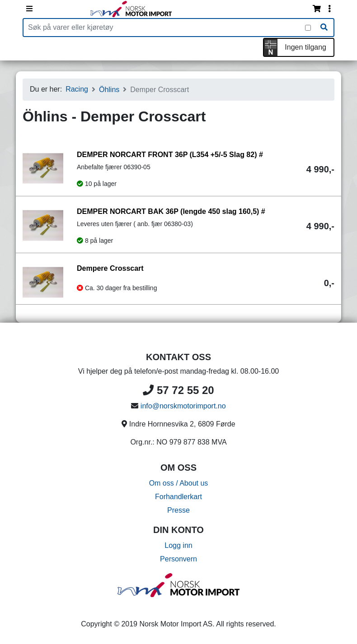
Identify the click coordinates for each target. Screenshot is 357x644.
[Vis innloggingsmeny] (329, 9)
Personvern (178, 559)
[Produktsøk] (164, 28)
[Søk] (324, 28)
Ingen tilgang (305, 47)
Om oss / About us (179, 483)
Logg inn (178, 545)
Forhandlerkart (178, 497)
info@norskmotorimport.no (183, 406)
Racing (77, 89)
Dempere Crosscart (110, 268)
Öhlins (109, 90)
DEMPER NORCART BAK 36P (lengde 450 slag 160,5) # (171, 211)
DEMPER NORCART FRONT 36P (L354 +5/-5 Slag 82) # (170, 155)
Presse (178, 510)
